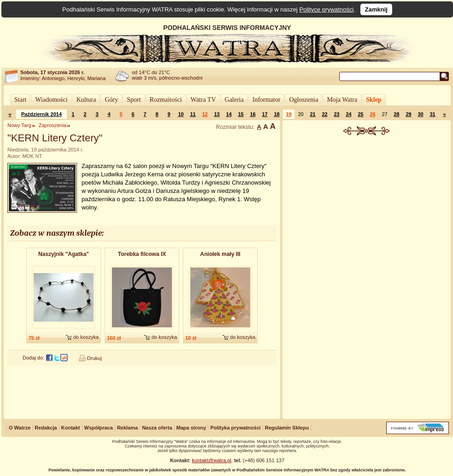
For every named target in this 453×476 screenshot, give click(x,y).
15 (241, 114)
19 (288, 114)
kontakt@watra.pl (212, 460)
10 (181, 114)
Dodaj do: (33, 358)
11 (193, 114)
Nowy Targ (19, 125)
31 (432, 114)
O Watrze (20, 428)
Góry (111, 100)
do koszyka (86, 337)
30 (420, 114)
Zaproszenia (53, 125)
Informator (267, 100)
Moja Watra (342, 100)
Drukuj (94, 358)
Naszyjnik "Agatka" (64, 254)
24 (348, 114)
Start (20, 100)
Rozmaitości (166, 100)
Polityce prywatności (327, 9)
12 (205, 114)
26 (372, 114)
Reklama (127, 428)
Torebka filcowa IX (142, 254)
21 (312, 114)
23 (336, 114)
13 (217, 114)
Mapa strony (191, 428)
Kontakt (71, 428)
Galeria (234, 100)
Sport (134, 100)
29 (408, 114)
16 (253, 114)
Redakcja (46, 428)
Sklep (374, 100)
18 (277, 114)
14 (229, 114)
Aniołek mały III (220, 254)
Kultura (86, 100)
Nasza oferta (157, 428)
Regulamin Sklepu (287, 428)
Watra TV (203, 100)
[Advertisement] (367, 278)
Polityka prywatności (235, 428)
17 (265, 114)
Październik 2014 (41, 114)
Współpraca (99, 428)
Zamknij (376, 9)
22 (324, 114)
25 (360, 114)
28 (396, 114)
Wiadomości (51, 100)
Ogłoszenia (303, 100)
